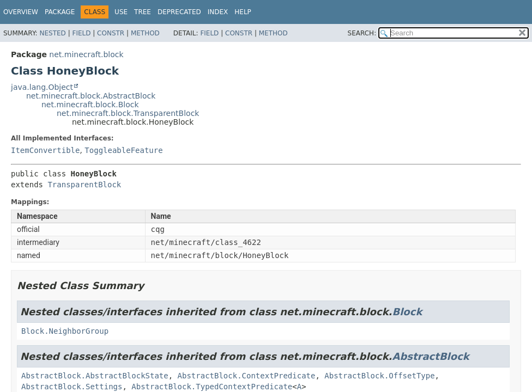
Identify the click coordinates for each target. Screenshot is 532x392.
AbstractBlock (430, 356)
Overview (21, 12)
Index (218, 12)
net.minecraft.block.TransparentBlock (128, 113)
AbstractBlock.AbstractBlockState (95, 376)
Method (145, 33)
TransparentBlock (84, 185)
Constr (111, 33)
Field (81, 33)
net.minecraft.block (86, 54)
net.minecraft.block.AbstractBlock (91, 96)
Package (60, 12)
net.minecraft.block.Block (90, 105)
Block (407, 312)
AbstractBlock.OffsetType (379, 376)
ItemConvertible (45, 150)
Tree (143, 12)
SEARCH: (362, 33)
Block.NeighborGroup (65, 331)
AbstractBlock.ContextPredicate (247, 376)
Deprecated (179, 12)
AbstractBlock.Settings (72, 387)
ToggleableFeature (123, 150)
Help (243, 12)
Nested (52, 33)
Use (121, 12)
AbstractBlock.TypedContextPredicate (212, 387)
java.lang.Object (42, 87)
